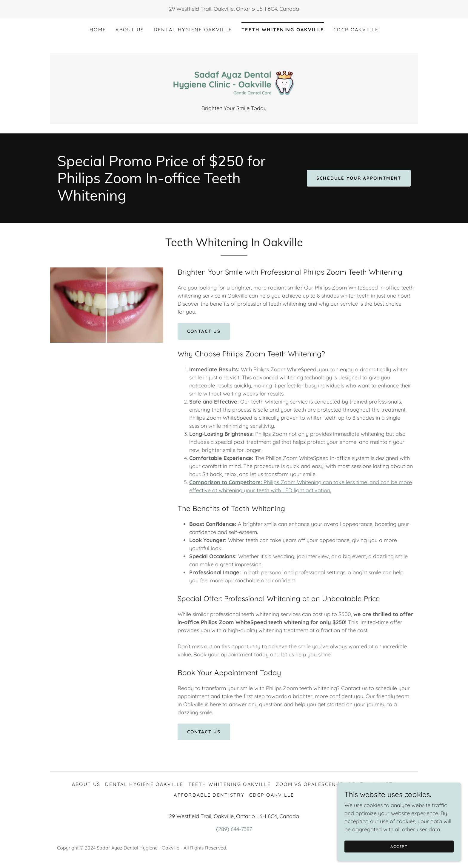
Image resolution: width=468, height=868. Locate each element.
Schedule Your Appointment (356, 179)
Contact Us (205, 332)
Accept (401, 851)
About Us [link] (130, 30)
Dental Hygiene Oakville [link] (193, 30)
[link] (234, 83)
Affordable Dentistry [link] (209, 795)
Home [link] (98, 30)
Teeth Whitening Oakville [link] (283, 30)
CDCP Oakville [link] (356, 30)
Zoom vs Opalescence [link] (310, 785)
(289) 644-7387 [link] (234, 830)
